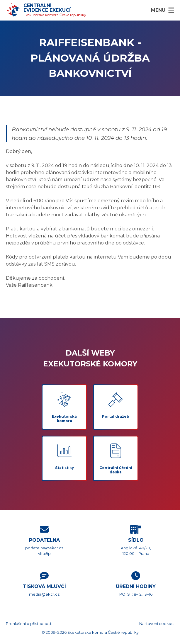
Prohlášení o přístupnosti (29, 623)
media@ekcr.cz (44, 594)
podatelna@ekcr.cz (44, 548)
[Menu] (163, 10)
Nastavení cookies (157, 623)
